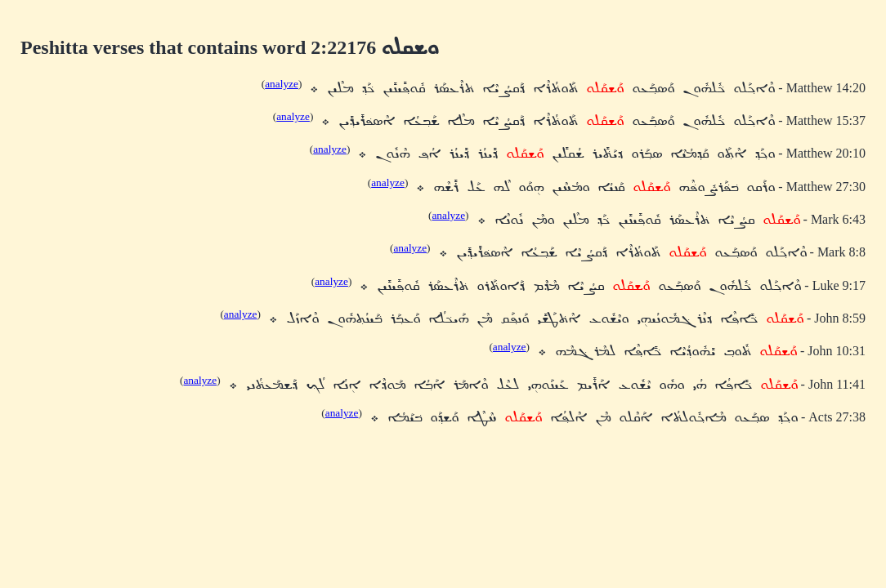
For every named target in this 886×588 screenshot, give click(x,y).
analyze (282, 84)
